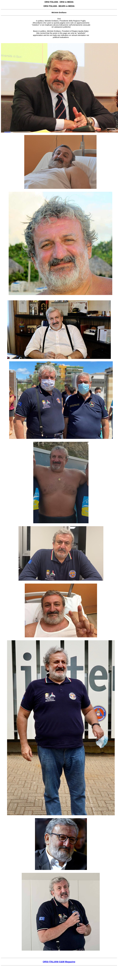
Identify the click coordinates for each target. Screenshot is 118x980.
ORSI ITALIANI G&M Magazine (59, 962)
